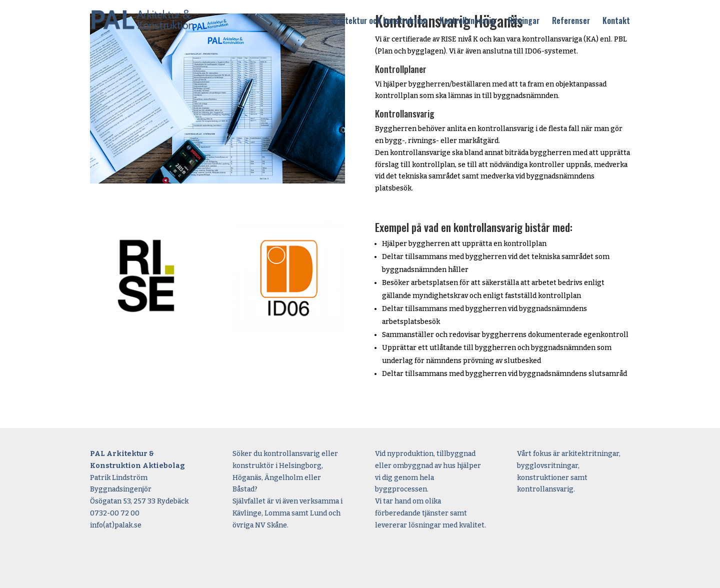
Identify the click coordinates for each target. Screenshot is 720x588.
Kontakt (616, 21)
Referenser (571, 21)
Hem (312, 21)
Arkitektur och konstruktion (379, 21)
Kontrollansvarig (467, 21)
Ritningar (524, 21)
